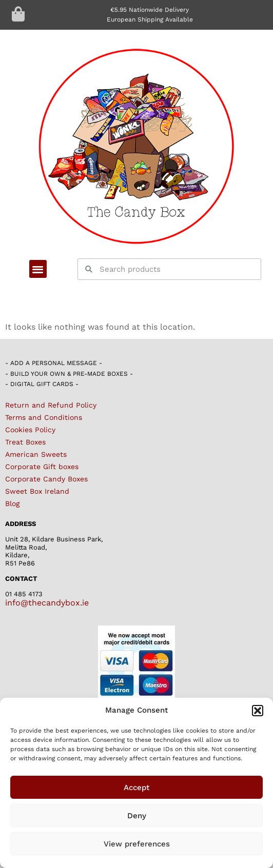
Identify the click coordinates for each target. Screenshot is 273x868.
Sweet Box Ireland (37, 491)
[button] (258, 711)
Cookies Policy (30, 430)
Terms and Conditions (44, 417)
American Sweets (36, 454)
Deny (137, 816)
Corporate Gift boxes (42, 467)
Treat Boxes (25, 442)
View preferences (137, 844)
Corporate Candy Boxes (46, 479)
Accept (136, 788)
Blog (12, 503)
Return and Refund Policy (51, 405)
